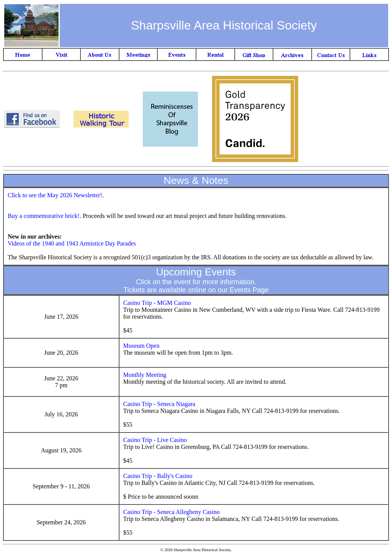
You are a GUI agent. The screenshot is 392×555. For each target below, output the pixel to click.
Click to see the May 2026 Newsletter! (55, 195)
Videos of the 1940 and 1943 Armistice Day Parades (72, 243)
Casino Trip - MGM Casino (157, 303)
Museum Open (141, 346)
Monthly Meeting (145, 375)
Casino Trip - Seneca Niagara (159, 404)
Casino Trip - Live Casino (155, 440)
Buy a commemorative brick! (44, 216)
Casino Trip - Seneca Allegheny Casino (171, 512)
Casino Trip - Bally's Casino (158, 476)
